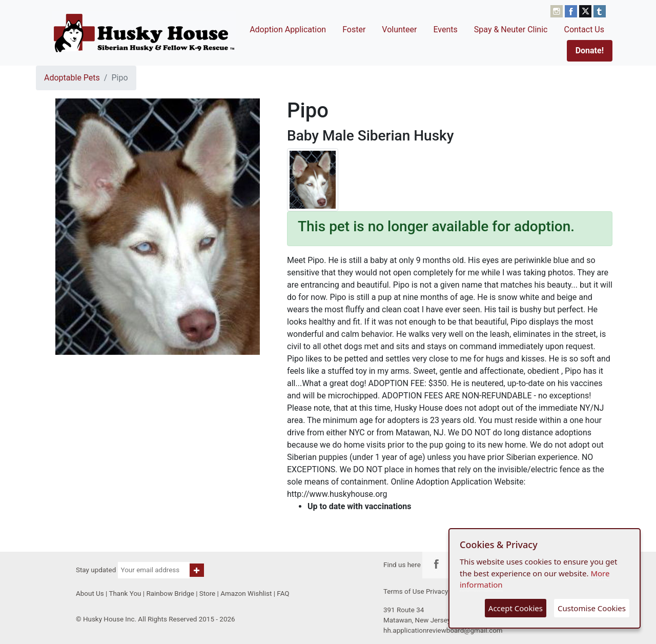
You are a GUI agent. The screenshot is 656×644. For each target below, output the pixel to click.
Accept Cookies (516, 608)
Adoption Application (288, 29)
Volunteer (399, 29)
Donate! (590, 51)
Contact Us (584, 29)
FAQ (283, 593)
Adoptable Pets (72, 78)
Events (445, 29)
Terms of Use (404, 591)
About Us (90, 593)
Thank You (125, 593)
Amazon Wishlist (246, 593)
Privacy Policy (447, 591)
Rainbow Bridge (170, 593)
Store (207, 593)
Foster (354, 29)
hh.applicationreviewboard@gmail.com (443, 630)
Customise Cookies (592, 608)
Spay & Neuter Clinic (511, 29)
